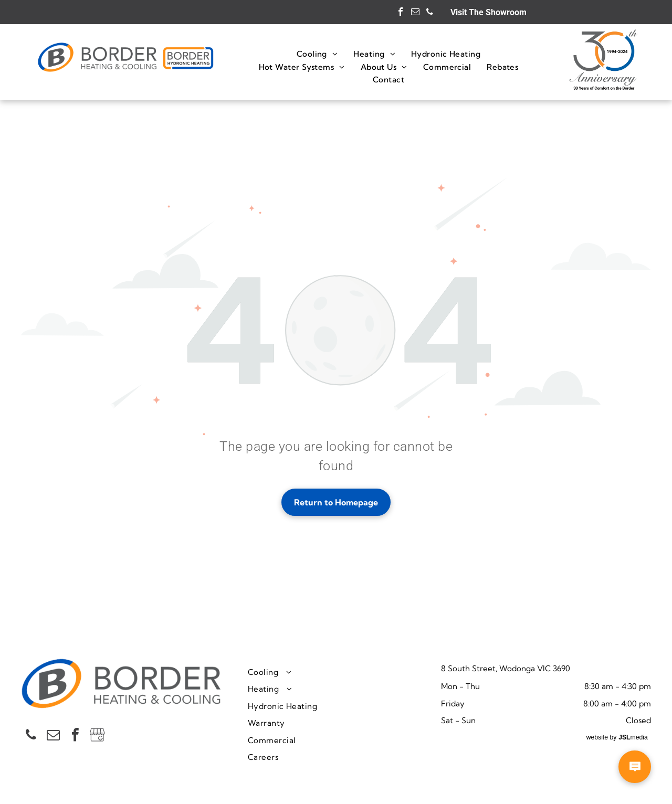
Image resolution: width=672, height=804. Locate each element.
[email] (415, 13)
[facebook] (401, 13)
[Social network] (97, 736)
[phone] (430, 13)
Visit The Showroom (489, 12)
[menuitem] (317, 54)
